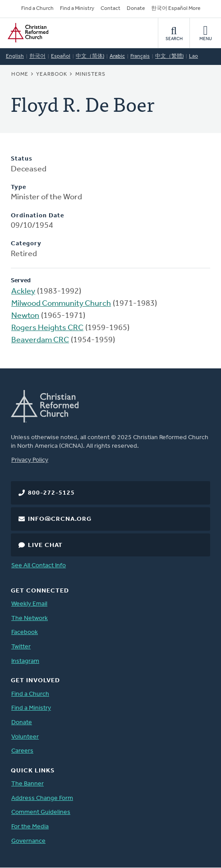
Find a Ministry (77, 9)
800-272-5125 (51, 493)
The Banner (28, 784)
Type (18, 187)
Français (140, 56)
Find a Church (37, 9)
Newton (25, 316)
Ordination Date (37, 216)
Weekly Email (29, 604)
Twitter (21, 647)
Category (26, 244)
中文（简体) (90, 56)
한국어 (37, 56)
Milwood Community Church (61, 304)
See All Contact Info (39, 566)
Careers (22, 751)
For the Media (30, 827)
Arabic (117, 56)
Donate (136, 9)
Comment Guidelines (41, 812)
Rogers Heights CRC (47, 328)
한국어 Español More (176, 9)
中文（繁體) (169, 56)
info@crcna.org (60, 519)
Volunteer (25, 737)
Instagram (25, 661)
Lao (193, 56)
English (15, 56)
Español (61, 56)
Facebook (25, 632)
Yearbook (52, 74)
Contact (110, 9)
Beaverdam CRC (40, 340)
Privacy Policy (30, 460)
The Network (30, 618)
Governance (28, 841)
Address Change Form (42, 798)
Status (22, 159)
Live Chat (45, 545)
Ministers (90, 74)
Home (20, 74)
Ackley (23, 292)
